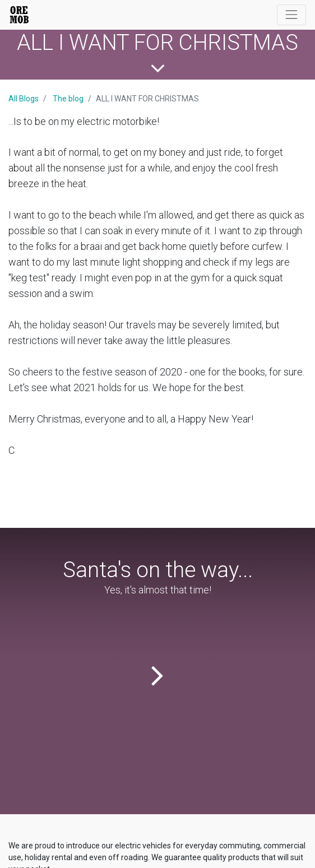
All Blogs (24, 99)
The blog (68, 99)
